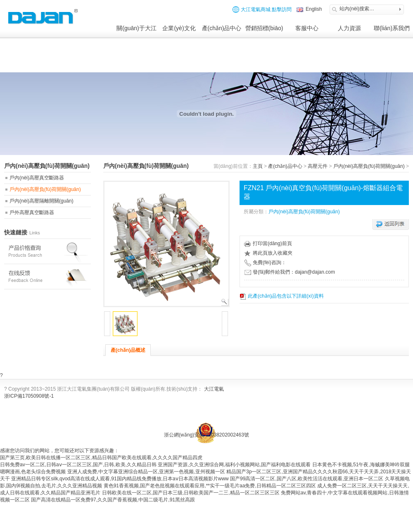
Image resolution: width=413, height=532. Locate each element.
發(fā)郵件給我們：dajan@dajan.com (290, 272)
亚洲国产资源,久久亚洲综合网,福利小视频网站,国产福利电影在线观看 (234, 465)
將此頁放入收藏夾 (268, 253)
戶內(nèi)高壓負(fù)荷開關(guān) (45, 189)
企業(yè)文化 (179, 28)
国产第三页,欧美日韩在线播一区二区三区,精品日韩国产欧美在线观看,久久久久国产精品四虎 (101, 458)
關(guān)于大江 (136, 28)
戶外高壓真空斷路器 (32, 212)
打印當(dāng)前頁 (268, 243)
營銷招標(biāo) (264, 28)
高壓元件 (318, 166)
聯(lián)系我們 (392, 28)
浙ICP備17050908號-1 (29, 396)
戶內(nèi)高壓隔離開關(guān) (42, 201)
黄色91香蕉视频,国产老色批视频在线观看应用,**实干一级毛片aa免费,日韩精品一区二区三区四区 (210, 486)
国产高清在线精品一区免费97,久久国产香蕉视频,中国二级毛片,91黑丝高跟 (113, 500)
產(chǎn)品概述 (128, 350)
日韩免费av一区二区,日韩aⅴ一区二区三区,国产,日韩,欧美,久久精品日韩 (78, 465)
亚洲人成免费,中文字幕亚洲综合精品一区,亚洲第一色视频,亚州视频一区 (146, 472)
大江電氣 (214, 389)
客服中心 (307, 28)
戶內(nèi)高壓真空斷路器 (37, 178)
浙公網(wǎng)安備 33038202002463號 (206, 435)
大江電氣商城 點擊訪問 (262, 10)
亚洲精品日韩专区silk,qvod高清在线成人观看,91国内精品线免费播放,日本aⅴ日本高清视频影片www (120, 479)
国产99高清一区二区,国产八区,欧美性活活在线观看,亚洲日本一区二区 (307, 479)
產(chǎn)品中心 (222, 28)
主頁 (258, 166)
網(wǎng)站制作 (316, 419)
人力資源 (349, 28)
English (313, 9)
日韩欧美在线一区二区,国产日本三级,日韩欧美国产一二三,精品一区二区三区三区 (191, 493)
